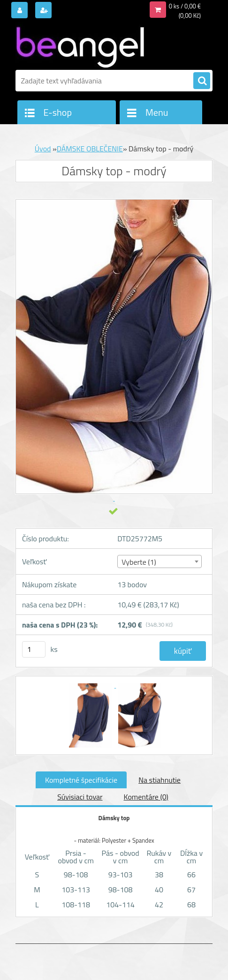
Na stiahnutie (160, 780)
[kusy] (34, 649)
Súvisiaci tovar (80, 797)
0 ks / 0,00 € (185, 6)
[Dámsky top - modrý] (91, 685)
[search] (202, 81)
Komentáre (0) (146, 797)
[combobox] (159, 561)
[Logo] (80, 45)
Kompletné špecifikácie (81, 780)
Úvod (43, 149)
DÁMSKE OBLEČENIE (90, 149)
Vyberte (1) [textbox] (139, 562)
